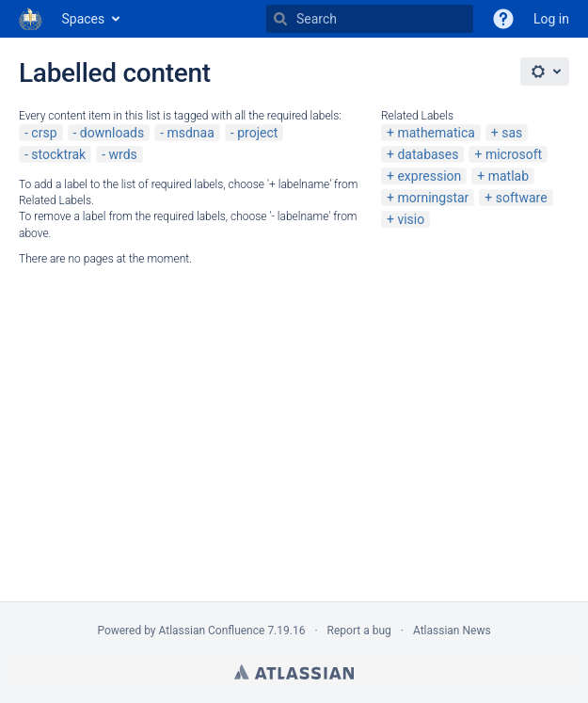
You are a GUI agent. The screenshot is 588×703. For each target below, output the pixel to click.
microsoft (514, 154)
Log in (551, 19)
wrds (123, 154)
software (522, 198)
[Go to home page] (31, 19)
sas (512, 133)
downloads (112, 133)
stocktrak (58, 154)
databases (428, 154)
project (257, 133)
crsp (44, 133)
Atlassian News (452, 631)
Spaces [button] (84, 19)
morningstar (433, 198)
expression (429, 176)
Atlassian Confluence (212, 631)
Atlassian (294, 672)
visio (411, 219)
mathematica (436, 133)
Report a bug (359, 631)
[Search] (280, 19)
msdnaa (190, 133)
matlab (509, 176)
